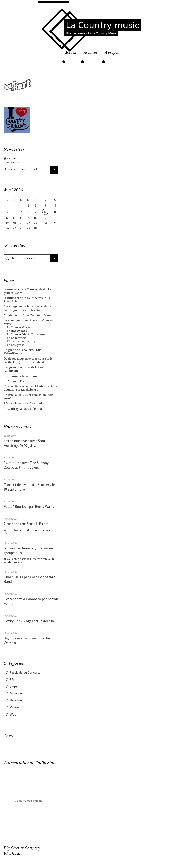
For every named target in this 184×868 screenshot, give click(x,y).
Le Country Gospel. (19, 327)
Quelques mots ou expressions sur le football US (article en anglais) (28, 360)
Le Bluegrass (16, 345)
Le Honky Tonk (17, 331)
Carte (9, 736)
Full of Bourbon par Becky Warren (30, 507)
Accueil (71, 53)
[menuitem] (71, 55)
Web (13, 715)
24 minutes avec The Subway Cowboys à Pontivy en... (26, 465)
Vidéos (15, 707)
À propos (112, 53)
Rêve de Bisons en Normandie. (24, 403)
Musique (16, 693)
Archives (91, 53)
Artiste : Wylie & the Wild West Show (27, 315)
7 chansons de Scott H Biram (26, 524)
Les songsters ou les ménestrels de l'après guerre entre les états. (27, 308)
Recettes (16, 700)
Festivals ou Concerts (25, 673)
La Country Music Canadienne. (27, 334)
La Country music (103, 25)
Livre (13, 686)
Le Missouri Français (18, 381)
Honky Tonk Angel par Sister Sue (29, 621)
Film (13, 680)
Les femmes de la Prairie (21, 376)
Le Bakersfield (17, 338)
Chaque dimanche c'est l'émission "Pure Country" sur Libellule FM (30, 388)
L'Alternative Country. (21, 341)
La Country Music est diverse (23, 409)
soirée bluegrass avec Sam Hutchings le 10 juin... (24, 443)
